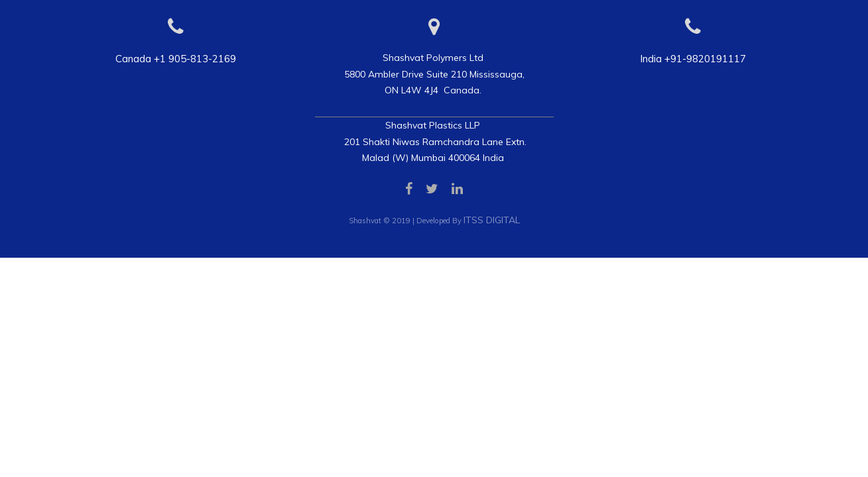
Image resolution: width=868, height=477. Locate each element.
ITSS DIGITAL (492, 220)
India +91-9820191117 (693, 59)
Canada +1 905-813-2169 (176, 59)
